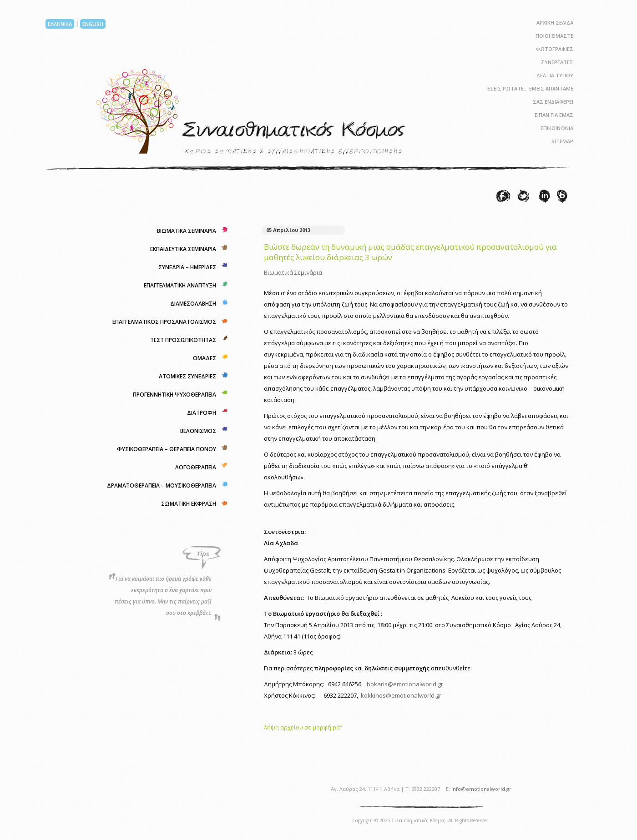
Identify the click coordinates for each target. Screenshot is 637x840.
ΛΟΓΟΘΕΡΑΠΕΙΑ (196, 467)
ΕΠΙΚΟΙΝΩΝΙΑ (557, 128)
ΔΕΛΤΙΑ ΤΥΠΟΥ (555, 75)
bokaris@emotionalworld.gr (405, 684)
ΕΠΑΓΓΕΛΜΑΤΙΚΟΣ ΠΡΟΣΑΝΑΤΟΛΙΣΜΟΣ (164, 322)
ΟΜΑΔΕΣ (205, 358)
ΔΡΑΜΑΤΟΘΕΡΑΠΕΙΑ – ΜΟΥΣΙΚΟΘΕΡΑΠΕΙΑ (162, 485)
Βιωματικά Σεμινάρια (293, 272)
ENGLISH (93, 24)
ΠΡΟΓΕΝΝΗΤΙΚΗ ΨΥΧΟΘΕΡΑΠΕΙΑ (174, 395)
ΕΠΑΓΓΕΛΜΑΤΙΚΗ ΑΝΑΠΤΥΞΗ (180, 285)
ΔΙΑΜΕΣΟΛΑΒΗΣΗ (193, 304)
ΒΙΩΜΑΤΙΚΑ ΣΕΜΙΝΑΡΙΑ (187, 231)
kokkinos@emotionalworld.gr (401, 695)
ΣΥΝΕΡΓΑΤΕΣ (557, 62)
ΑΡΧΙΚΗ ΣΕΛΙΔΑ (555, 23)
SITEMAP (562, 141)
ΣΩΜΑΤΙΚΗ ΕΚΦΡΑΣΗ (189, 504)
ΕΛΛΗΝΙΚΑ (60, 24)
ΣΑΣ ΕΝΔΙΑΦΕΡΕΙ (553, 102)
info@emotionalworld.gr (481, 789)
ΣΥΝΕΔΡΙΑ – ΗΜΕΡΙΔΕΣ (187, 267)
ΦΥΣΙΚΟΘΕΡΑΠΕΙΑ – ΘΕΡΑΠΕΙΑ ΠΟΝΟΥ (167, 449)
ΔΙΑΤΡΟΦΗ (202, 413)
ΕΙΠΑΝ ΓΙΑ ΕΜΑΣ (554, 115)
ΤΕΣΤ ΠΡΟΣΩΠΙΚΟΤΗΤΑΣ (183, 340)
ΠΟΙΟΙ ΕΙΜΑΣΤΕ (554, 36)
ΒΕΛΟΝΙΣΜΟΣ (198, 431)
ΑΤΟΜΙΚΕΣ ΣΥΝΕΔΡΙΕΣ (187, 376)
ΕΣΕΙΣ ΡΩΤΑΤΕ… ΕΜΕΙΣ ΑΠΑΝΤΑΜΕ (530, 88)
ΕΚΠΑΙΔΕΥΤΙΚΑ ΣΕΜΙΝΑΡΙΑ (183, 249)
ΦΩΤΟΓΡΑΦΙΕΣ (555, 49)
